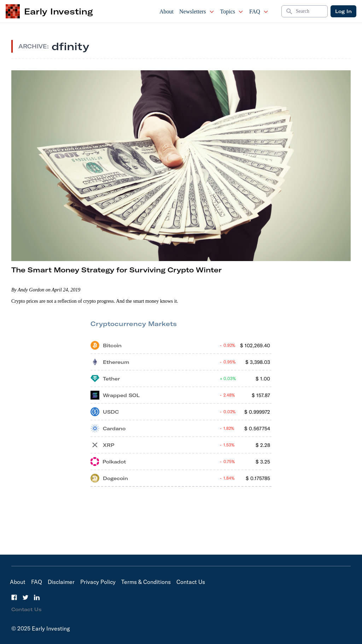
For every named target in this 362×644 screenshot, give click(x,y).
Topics (232, 11)
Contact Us (191, 582)
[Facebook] (14, 597)
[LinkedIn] (37, 597)
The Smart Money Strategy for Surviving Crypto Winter (116, 270)
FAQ (259, 11)
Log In (343, 11)
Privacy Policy (98, 582)
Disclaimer (61, 582)
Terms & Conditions (146, 582)
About (167, 11)
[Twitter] (25, 597)
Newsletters (197, 11)
